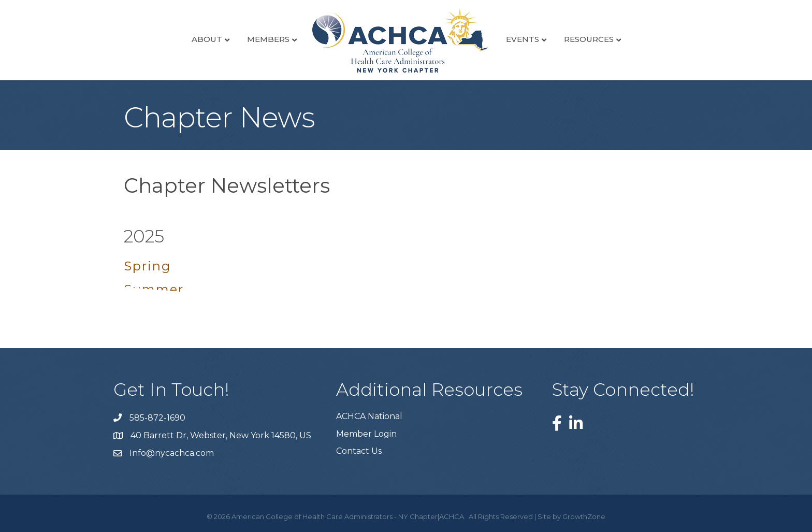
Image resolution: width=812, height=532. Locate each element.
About (207, 39)
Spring (147, 266)
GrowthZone (584, 516)
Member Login (366, 434)
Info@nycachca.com (172, 453)
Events (523, 39)
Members (268, 39)
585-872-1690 (157, 418)
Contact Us (359, 451)
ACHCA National (369, 416)
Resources (589, 39)
